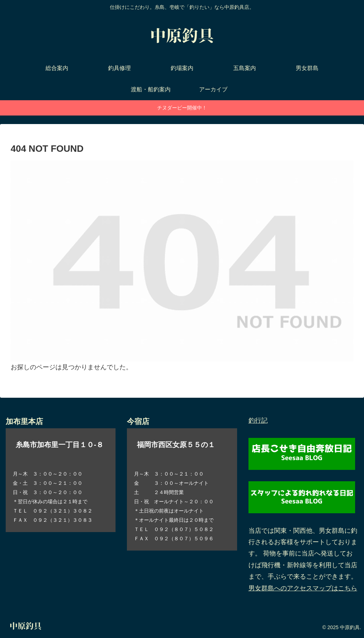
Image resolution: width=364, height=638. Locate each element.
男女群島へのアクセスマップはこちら (303, 588)
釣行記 (258, 420)
